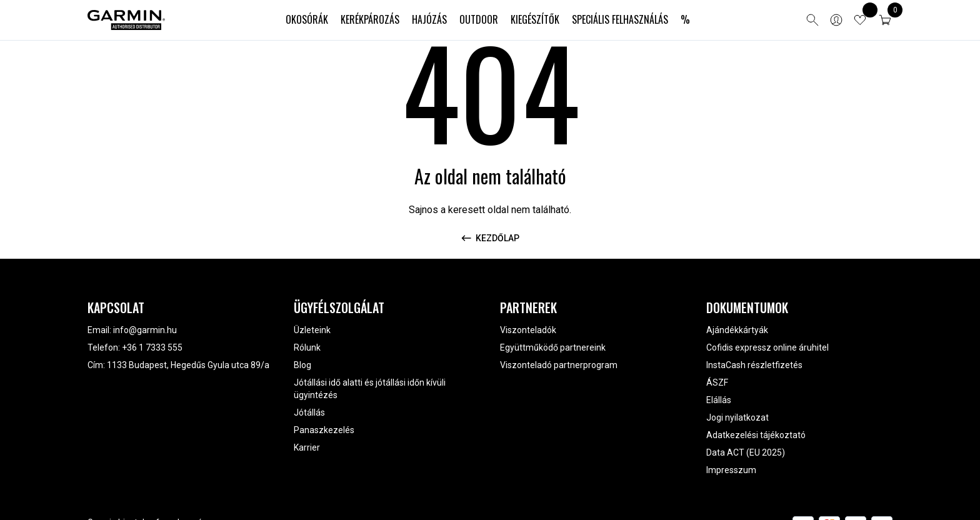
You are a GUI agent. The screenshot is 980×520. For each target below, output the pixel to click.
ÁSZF (717, 382)
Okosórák (307, 19)
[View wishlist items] (860, 20)
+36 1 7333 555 (152, 347)
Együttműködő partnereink (553, 347)
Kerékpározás (370, 19)
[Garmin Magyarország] (126, 20)
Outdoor (479, 19)
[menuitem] (307, 20)
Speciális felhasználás (620, 19)
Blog (302, 365)
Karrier (307, 447)
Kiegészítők (535, 19)
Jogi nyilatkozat (737, 417)
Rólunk (307, 347)
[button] (885, 20)
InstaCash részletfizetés (754, 365)
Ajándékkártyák (737, 330)
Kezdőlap (490, 238)
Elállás (719, 400)
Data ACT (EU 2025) (746, 452)
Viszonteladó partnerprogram (559, 365)
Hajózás (429, 19)
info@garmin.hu (145, 330)
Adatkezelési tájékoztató (756, 435)
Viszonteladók (528, 330)
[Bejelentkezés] (836, 20)
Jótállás (309, 412)
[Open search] (812, 20)
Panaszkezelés (324, 430)
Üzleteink (312, 330)
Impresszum (731, 470)
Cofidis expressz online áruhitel (767, 347)
